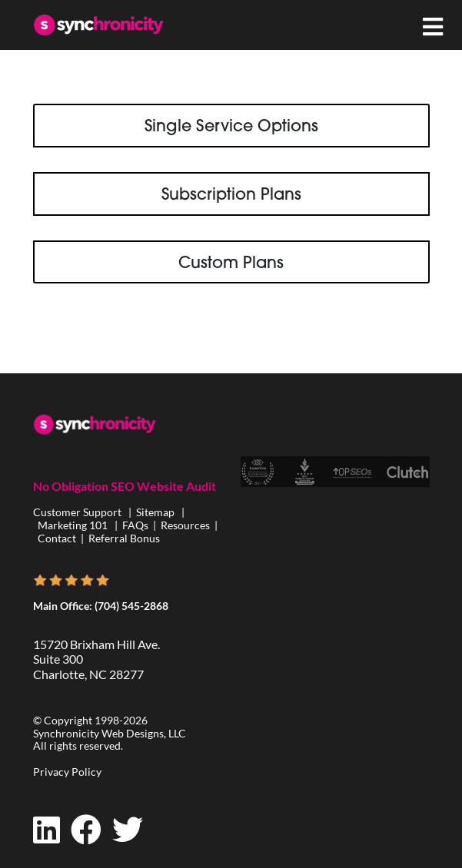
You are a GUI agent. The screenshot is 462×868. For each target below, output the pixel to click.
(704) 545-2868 (131, 606)
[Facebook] (86, 830)
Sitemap (155, 512)
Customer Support (78, 512)
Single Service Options (231, 125)
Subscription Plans (231, 194)
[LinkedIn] (47, 830)
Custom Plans (231, 262)
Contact (57, 538)
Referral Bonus (124, 538)
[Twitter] (128, 830)
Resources (185, 525)
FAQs (135, 525)
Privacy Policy (67, 772)
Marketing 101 (73, 525)
